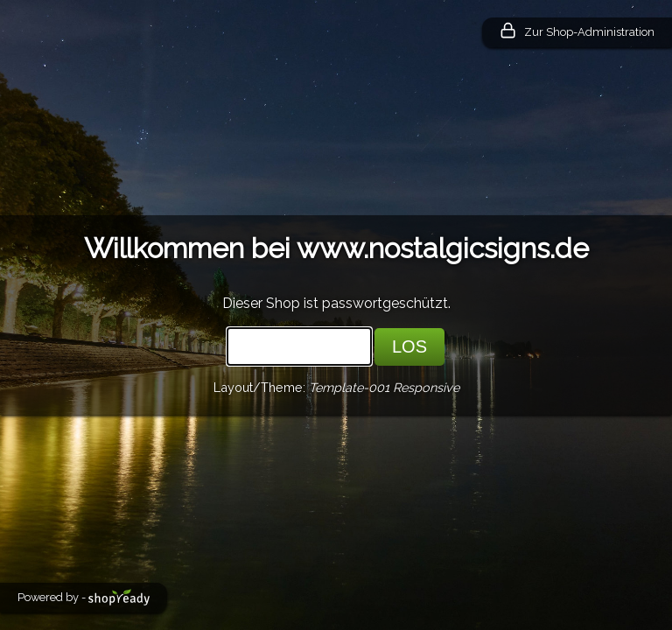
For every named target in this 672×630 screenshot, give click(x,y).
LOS (409, 346)
